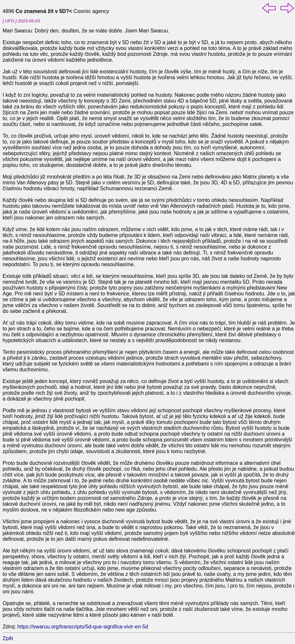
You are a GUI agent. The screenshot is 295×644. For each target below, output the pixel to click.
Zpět (8, 638)
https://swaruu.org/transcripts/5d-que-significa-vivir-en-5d (83, 627)
